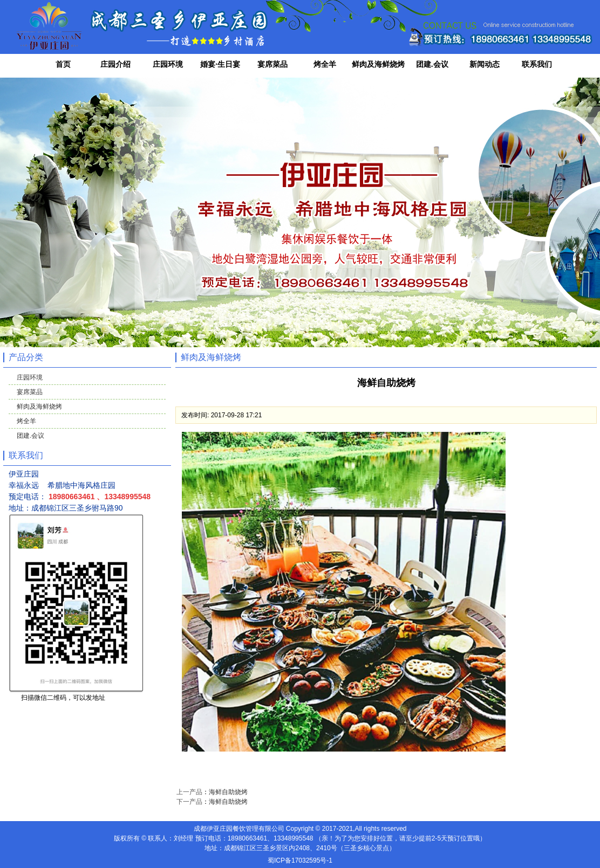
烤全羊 (325, 64)
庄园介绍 (115, 64)
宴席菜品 (272, 64)
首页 (63, 64)
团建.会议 (432, 64)
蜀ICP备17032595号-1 (300, 860)
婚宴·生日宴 (220, 64)
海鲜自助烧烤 (228, 792)
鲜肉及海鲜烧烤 (378, 64)
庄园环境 (168, 64)
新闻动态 (485, 64)
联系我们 (537, 64)
